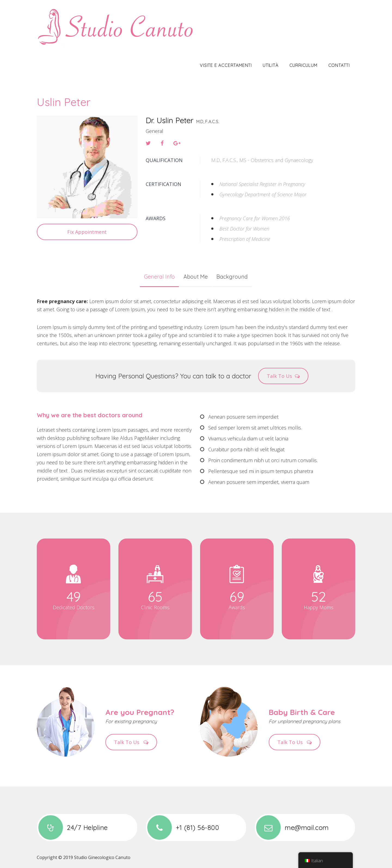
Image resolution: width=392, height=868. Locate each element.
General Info (159, 277)
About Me (196, 277)
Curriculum (303, 65)
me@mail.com (292, 827)
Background (232, 277)
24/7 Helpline (72, 827)
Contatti (339, 65)
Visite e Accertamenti (226, 65)
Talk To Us (283, 376)
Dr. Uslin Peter (170, 120)
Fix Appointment (87, 232)
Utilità (271, 65)
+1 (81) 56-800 (182, 827)
